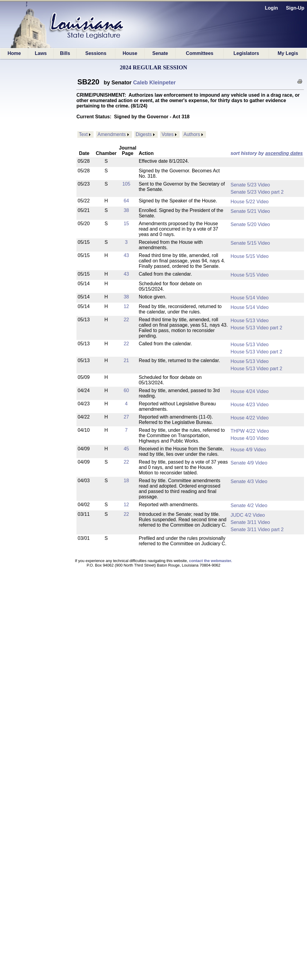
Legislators (246, 53)
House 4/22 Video (250, 418)
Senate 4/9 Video (249, 463)
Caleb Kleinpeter (154, 83)
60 (126, 390)
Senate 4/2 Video (249, 505)
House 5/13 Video (250, 321)
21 (126, 360)
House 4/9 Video (248, 450)
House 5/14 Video (250, 298)
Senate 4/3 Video (249, 481)
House (130, 53)
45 (126, 449)
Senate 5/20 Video (250, 224)
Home (14, 53)
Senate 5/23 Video (250, 185)
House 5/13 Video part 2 (256, 328)
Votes (168, 134)
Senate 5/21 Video (250, 211)
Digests (144, 134)
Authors (192, 134)
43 (126, 255)
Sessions (96, 53)
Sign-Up (295, 8)
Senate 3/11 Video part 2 (257, 529)
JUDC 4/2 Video (248, 515)
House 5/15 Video (250, 256)
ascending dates (284, 153)
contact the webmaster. (210, 561)
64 (126, 201)
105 (126, 184)
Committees (200, 53)
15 (126, 224)
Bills (65, 53)
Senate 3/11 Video (250, 522)
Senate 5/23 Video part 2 (257, 192)
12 (126, 306)
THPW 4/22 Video (250, 431)
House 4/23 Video (250, 405)
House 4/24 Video (250, 391)
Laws (41, 53)
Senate (160, 53)
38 (126, 210)
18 (126, 481)
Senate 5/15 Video (250, 243)
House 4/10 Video (250, 438)
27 (126, 417)
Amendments (112, 134)
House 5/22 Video (250, 202)
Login (272, 8)
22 (126, 320)
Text (83, 134)
